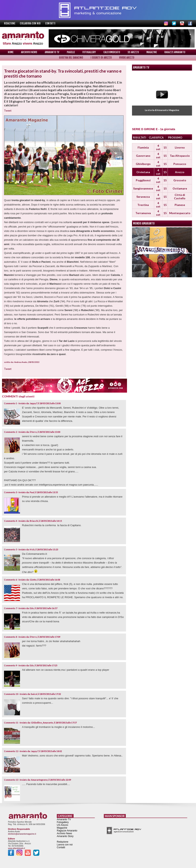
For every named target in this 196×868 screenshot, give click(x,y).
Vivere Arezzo (127, 58)
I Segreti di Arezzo (101, 58)
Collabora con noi (30, 23)
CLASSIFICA (156, 138)
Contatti (50, 23)
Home (11, 52)
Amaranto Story (65, 836)
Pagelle (71, 52)
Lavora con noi (65, 845)
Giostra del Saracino (71, 58)
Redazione (10, 23)
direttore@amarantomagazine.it (22, 834)
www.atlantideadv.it (16, 848)
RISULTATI (140, 138)
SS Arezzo (133, 52)
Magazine (152, 52)
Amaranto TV (52, 52)
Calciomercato (112, 52)
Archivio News (29, 52)
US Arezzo (62, 825)
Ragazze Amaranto (175, 52)
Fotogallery (89, 52)
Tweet (8, 111)
